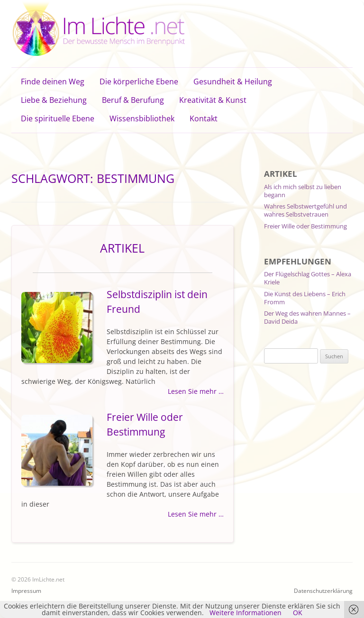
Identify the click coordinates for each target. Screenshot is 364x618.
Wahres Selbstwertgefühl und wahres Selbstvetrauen (305, 210)
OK (298, 613)
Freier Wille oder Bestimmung (305, 226)
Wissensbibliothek (142, 118)
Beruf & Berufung (133, 100)
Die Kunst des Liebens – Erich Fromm (305, 298)
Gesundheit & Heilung (233, 82)
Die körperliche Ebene (139, 82)
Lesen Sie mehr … (196, 391)
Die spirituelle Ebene (58, 118)
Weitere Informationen (246, 613)
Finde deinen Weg (53, 82)
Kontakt (204, 118)
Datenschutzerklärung (323, 591)
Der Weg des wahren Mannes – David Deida (307, 317)
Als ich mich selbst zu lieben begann (303, 191)
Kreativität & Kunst (213, 100)
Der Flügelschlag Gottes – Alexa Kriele (308, 278)
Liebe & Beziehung (54, 100)
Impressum (26, 591)
